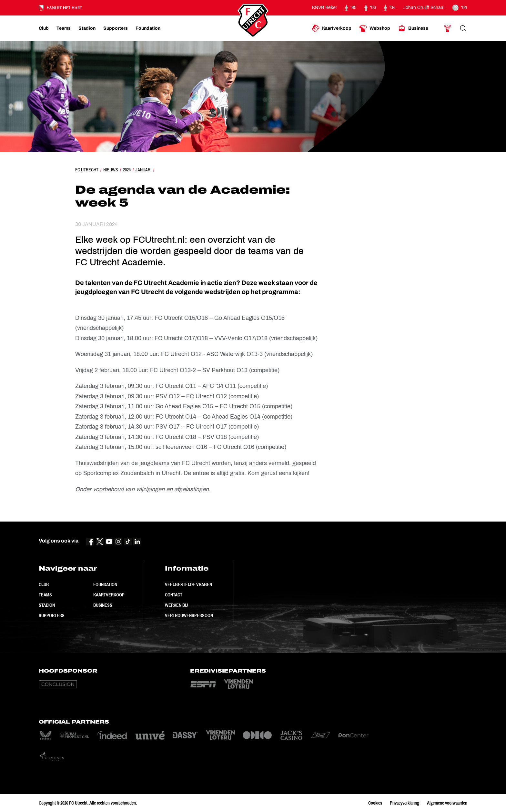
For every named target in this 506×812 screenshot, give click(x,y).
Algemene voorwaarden (447, 803)
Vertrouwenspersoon (189, 615)
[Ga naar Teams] (64, 28)
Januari (143, 170)
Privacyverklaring (405, 803)
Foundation (105, 584)
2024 (127, 170)
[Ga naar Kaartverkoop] (332, 28)
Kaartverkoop (109, 595)
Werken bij (176, 605)
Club (44, 584)
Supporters (52, 615)
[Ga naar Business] (413, 28)
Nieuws (111, 170)
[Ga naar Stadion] (87, 28)
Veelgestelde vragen (188, 584)
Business (103, 605)
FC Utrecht (87, 170)
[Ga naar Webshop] (375, 28)
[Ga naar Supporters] (116, 28)
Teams (45, 595)
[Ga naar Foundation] (148, 28)
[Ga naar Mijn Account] (448, 28)
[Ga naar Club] (44, 28)
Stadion (47, 605)
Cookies (375, 803)
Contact (174, 595)
